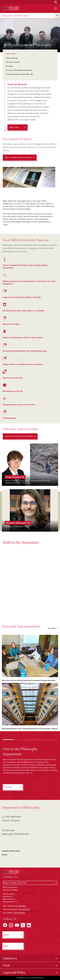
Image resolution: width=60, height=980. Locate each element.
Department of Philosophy (15, 16)
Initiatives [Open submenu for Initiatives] (10, 958)
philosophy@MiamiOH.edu (15, 834)
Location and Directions (11, 851)
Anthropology (24, 481)
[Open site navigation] (55, 9)
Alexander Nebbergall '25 (18, 523)
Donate (5, 855)
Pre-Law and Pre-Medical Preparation (19, 70)
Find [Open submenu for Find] (6, 965)
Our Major (10, 66)
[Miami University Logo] (11, 8)
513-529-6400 (19, 913)
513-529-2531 (25, 909)
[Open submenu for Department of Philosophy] (57, 16)
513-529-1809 (21, 906)
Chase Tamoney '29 (15, 477)
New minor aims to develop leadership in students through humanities (29, 680)
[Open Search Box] (56, 2)
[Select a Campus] (30, 883)
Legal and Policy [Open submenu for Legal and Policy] (14, 972)
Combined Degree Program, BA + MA (19, 74)
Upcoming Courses (13, 62)
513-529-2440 (8, 830)
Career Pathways (12, 58)
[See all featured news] (53, 628)
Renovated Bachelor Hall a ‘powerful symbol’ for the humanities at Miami (30, 729)
